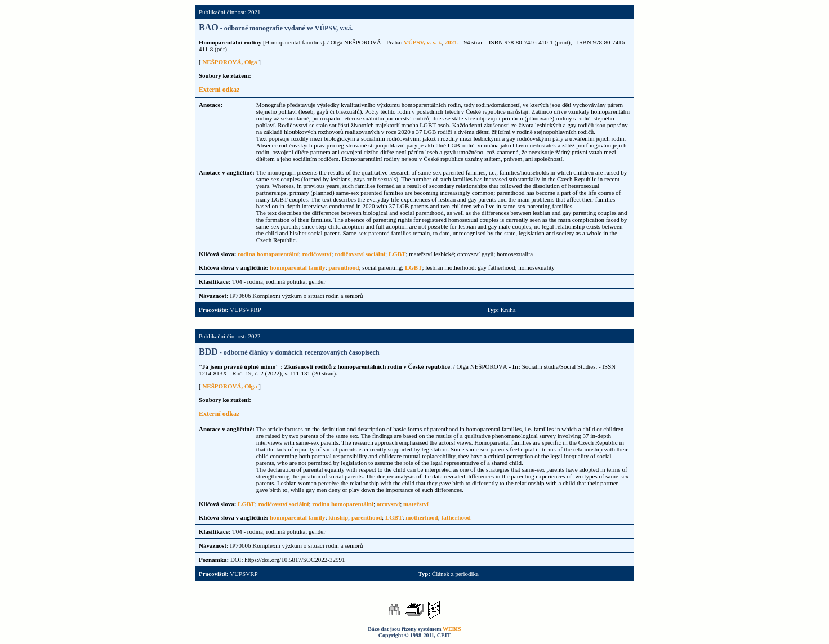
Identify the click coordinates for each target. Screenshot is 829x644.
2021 (451, 42)
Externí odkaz (219, 90)
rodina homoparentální (268, 254)
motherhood (422, 517)
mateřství (416, 504)
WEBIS (452, 629)
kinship (338, 517)
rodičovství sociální (360, 254)
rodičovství (317, 254)
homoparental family (298, 267)
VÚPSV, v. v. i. (423, 42)
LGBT (397, 254)
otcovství (389, 504)
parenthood (344, 267)
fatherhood (456, 517)
